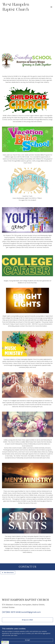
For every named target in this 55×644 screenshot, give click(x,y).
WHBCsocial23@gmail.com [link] (28, 612)
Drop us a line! (27, 620)
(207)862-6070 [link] (9, 612)
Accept (27, 640)
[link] (20, 10)
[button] (51, 7)
